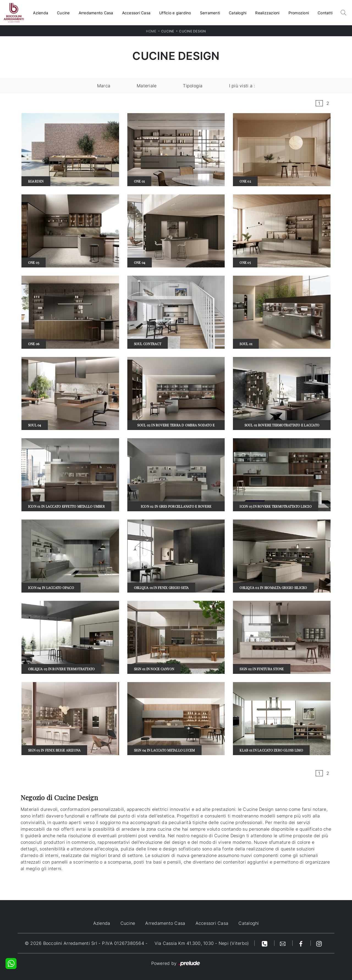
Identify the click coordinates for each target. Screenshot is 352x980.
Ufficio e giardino (175, 13)
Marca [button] (104, 86)
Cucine (63, 13)
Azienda (41, 13)
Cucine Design (192, 31)
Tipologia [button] (193, 86)
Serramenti (210, 13)
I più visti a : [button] (242, 86)
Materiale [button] (147, 86)
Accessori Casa (136, 13)
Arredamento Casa (96, 13)
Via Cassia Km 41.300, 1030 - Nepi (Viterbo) (202, 943)
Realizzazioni (267, 13)
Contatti (325, 13)
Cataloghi (238, 13)
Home (151, 31)
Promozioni (299, 13)
